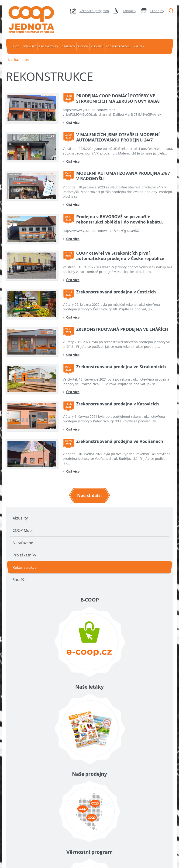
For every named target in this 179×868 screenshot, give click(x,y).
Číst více (73, 123)
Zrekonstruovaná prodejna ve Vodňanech (120, 441)
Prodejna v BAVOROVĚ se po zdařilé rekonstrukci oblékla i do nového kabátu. (120, 219)
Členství (97, 46)
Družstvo (68, 46)
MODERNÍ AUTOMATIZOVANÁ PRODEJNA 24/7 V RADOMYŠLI (123, 176)
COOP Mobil (23, 530)
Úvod (16, 46)
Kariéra (139, 46)
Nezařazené (23, 543)
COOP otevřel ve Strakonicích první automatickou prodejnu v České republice (120, 256)
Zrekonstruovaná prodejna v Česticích (116, 292)
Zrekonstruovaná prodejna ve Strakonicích (121, 367)
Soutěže (20, 580)
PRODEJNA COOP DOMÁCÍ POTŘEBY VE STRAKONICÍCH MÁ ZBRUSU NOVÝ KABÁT (119, 98)
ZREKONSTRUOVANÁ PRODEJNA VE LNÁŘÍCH (122, 329)
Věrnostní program (94, 11)
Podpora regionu (118, 46)
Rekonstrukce (25, 567)
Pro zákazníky (49, 46)
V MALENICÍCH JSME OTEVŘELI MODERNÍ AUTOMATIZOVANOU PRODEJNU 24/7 (118, 137)
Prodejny (157, 11)
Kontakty (130, 11)
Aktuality (29, 46)
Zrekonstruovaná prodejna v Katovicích (118, 404)
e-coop (83, 46)
